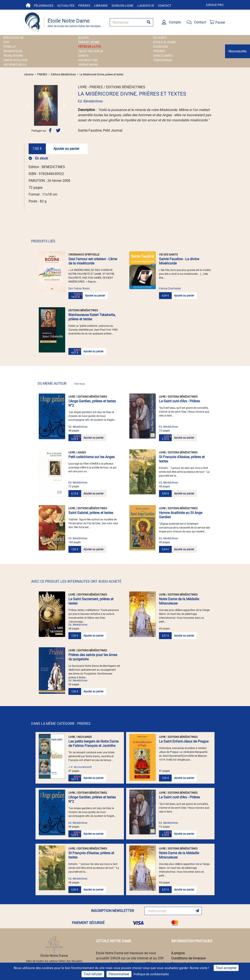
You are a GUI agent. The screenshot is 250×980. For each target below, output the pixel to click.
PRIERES (159, 51)
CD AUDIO (160, 38)
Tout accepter (226, 968)
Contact (165, 6)
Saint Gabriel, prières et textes (91, 513)
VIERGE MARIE (88, 65)
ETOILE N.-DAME (164, 42)
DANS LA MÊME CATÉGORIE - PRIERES (61, 724)
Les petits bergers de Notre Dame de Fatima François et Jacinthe (93, 744)
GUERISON (160, 47)
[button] (27, 105)
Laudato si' (146, 6)
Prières (84, 6)
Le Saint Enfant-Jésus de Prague (184, 741)
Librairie (101, 6)
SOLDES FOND (88, 60)
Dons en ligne (123, 6)
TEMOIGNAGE (163, 60)
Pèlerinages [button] (44, 6)
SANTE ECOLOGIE (16, 60)
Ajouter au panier (66, 149)
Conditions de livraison (189, 958)
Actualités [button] (66, 6)
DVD (6, 42)
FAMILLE (9, 47)
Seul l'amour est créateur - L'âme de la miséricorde (93, 261)
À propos (178, 953)
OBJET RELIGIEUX (91, 51)
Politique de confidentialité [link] (151, 974)
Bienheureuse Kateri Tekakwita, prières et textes (92, 317)
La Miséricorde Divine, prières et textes (101, 74)
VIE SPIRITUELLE (15, 65)
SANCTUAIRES (163, 56)
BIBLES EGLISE (14, 38)
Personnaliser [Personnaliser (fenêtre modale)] (119, 974)
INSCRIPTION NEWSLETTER (113, 911)
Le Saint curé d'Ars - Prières (179, 401)
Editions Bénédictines (63, 74)
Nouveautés (238, 51)
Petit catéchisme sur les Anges (92, 457)
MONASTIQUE (13, 51)
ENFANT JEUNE (89, 42)
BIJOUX (84, 38)
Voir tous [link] (80, 384)
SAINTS (83, 56)
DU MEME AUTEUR (61, 384)
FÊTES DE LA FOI (90, 47)
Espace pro (215, 5)
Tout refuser (93, 974)
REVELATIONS (13, 56)
